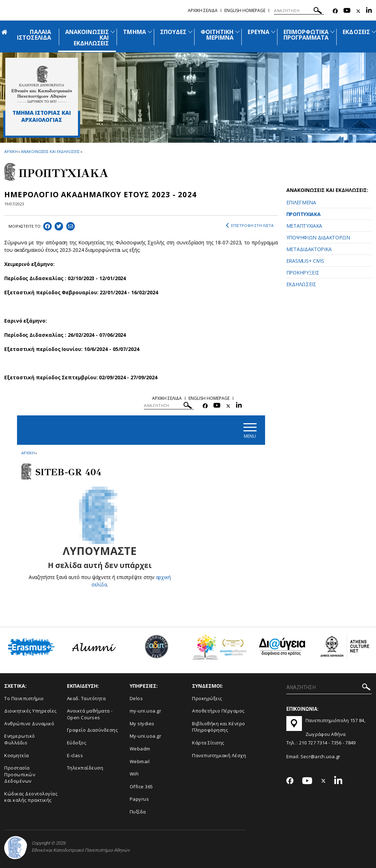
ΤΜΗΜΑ (134, 32)
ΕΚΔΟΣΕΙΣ (356, 32)
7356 (336, 743)
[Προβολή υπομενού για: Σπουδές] (190, 32)
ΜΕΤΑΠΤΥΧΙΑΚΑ (304, 226)
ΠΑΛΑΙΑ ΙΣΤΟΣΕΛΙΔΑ (34, 35)
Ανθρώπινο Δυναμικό (29, 724)
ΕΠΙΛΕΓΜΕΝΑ (301, 202)
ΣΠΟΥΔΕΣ (173, 32)
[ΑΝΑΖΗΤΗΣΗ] (299, 11)
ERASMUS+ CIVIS (305, 261)
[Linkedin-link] (369, 11)
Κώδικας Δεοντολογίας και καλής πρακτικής (31, 797)
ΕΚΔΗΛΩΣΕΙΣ (301, 284)
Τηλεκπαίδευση (85, 768)
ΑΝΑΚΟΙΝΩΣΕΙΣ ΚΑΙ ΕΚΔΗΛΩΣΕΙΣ (50, 151)
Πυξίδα (138, 812)
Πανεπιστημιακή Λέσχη (219, 755)
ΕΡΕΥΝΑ (258, 32)
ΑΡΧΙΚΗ (11, 151)
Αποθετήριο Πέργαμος (218, 711)
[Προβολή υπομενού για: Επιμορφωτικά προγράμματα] (332, 32)
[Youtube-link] (347, 11)
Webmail (140, 761)
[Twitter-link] (358, 11)
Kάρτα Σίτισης (208, 743)
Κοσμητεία (17, 755)
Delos (136, 698)
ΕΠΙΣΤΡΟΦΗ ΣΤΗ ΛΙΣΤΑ (250, 226)
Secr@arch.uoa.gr (321, 756)
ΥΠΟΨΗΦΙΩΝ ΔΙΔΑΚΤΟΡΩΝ (318, 237)
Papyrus (139, 799)
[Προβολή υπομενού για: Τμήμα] (150, 32)
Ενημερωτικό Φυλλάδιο (20, 739)
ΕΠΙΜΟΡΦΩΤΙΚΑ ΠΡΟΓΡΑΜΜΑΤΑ (306, 35)
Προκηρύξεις (207, 698)
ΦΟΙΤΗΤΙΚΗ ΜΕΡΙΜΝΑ (217, 35)
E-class (75, 755)
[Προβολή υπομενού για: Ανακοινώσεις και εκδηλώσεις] (113, 32)
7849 (350, 743)
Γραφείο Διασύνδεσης (92, 730)
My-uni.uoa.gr (146, 736)
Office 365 (141, 787)
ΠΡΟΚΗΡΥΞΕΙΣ (303, 273)
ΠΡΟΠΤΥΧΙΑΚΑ (304, 214)
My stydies (142, 724)
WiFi (134, 774)
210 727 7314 (313, 743)
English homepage (245, 10)
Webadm (140, 749)
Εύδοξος (77, 743)
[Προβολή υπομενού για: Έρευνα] (273, 32)
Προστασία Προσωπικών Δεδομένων (20, 774)
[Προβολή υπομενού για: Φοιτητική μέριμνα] (237, 32)
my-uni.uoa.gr (146, 711)
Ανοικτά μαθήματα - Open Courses (90, 714)
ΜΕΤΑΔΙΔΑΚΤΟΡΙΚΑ (309, 249)
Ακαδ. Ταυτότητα (86, 698)
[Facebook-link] (335, 11)
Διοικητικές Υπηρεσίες (30, 711)
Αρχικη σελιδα (203, 10)
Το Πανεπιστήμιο (24, 698)
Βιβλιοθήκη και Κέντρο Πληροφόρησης (219, 727)
